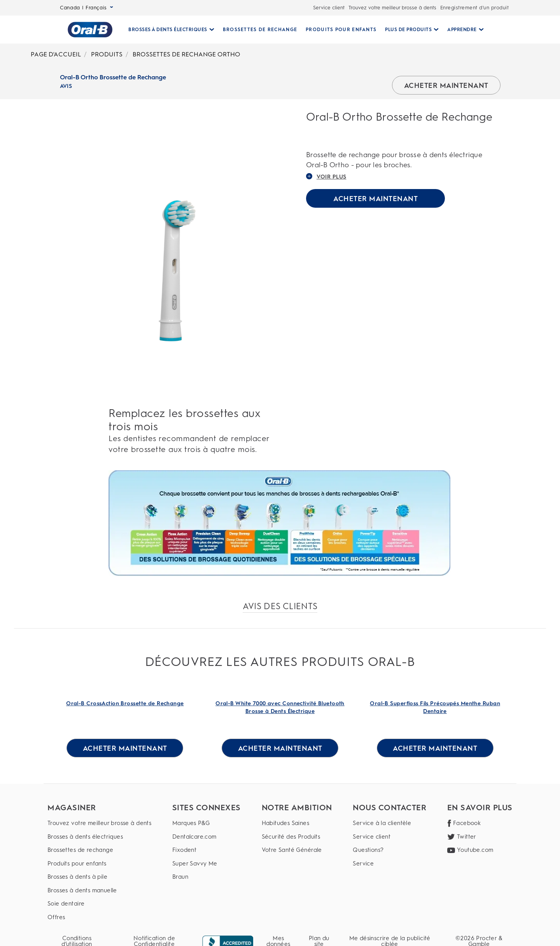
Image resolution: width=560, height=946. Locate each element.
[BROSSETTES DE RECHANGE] (257, 30)
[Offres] (99, 917)
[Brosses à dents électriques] (99, 837)
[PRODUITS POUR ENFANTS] (338, 30)
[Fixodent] (206, 850)
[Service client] (389, 837)
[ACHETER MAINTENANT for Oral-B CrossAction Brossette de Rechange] (125, 748)
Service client (329, 8)
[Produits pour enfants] (99, 864)
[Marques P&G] (206, 823)
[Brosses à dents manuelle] (99, 891)
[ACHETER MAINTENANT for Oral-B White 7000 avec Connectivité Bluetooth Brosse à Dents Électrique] (280, 748)
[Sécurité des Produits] (297, 837)
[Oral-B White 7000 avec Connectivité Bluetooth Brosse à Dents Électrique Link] (280, 708)
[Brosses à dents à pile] (99, 877)
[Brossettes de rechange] (99, 850)
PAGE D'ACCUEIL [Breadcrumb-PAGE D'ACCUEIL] (56, 54)
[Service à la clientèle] (389, 823)
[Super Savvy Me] (206, 864)
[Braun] (206, 877)
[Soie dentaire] (99, 904)
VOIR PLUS (326, 177)
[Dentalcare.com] (206, 837)
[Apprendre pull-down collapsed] (462, 30)
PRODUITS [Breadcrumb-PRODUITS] (107, 54)
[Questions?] (389, 850)
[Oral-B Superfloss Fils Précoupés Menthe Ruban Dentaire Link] (435, 708)
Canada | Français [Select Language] (87, 8)
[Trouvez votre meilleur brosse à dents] (99, 823)
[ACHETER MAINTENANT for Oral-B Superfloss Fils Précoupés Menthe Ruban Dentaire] (435, 748)
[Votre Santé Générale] (297, 850)
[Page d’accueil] (87, 30)
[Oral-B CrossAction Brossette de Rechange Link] (125, 708)
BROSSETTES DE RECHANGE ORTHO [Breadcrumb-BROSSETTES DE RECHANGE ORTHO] (186, 54)
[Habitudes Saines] (297, 823)
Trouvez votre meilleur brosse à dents (392, 8)
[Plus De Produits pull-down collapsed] (409, 30)
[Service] (389, 864)
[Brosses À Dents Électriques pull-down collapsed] (168, 30)
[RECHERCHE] (492, 30)
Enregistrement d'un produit (475, 8)
